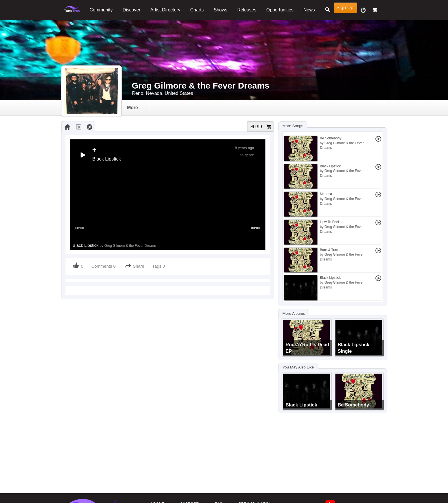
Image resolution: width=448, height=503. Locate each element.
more (300, 108)
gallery (235, 108)
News (309, 10)
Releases (247, 10)
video (204, 108)
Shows (221, 10)
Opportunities (280, 10)
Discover (131, 10)
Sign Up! (345, 8)
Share (139, 266)
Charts (197, 10)
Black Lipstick (115, 245)
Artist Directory (165, 10)
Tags (157, 266)
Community (101, 10)
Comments (102, 266)
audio (174, 108)
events (268, 108)
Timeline (141, 108)
